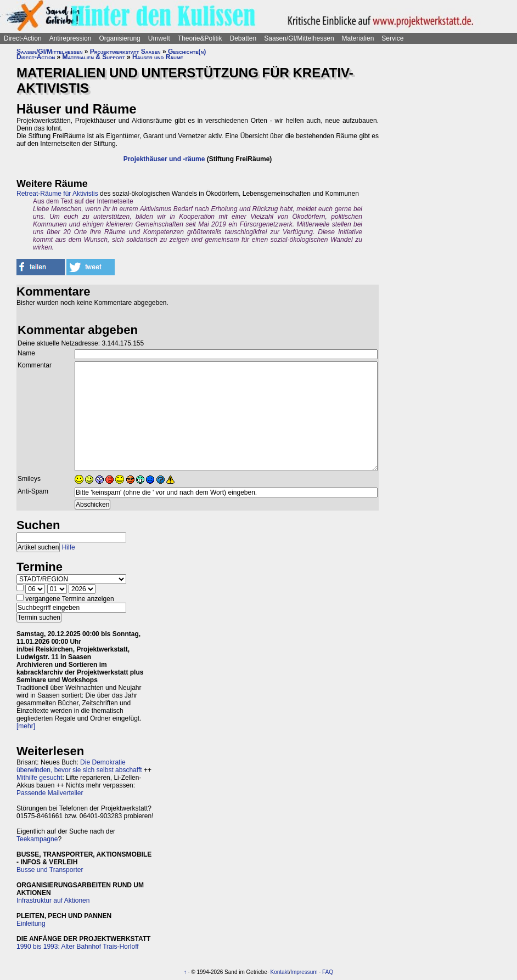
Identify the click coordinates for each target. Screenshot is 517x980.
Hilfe (69, 547)
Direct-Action (23, 38)
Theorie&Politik (200, 38)
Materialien (358, 38)
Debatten (243, 38)
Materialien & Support (94, 57)
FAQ (328, 972)
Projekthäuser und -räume (164, 159)
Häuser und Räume (158, 57)
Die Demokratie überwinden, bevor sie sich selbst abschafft (79, 766)
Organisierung (119, 38)
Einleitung (31, 924)
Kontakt (279, 972)
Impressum (304, 972)
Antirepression (71, 38)
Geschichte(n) (187, 52)
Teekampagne (37, 839)
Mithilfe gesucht (39, 778)
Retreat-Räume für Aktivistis (57, 194)
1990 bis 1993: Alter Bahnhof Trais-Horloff (78, 947)
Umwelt (159, 38)
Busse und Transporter (50, 870)
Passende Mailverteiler (50, 793)
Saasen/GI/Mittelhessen (299, 38)
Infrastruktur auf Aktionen (53, 900)
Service (392, 38)
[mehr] (26, 726)
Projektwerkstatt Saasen (125, 52)
